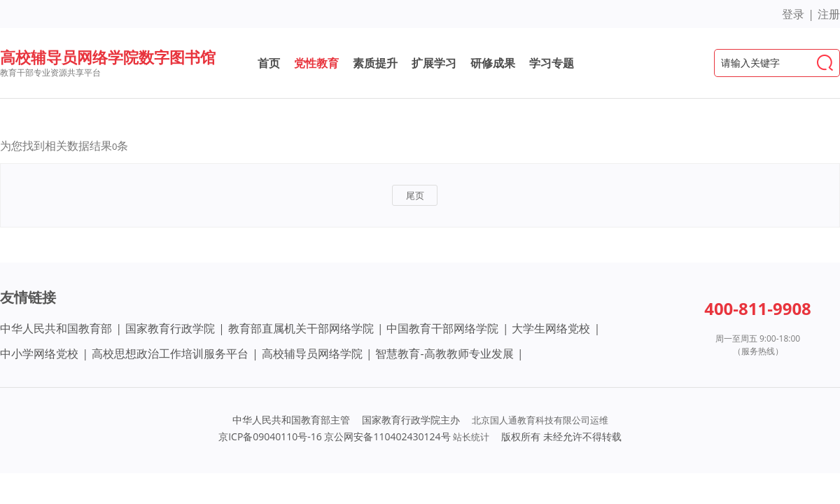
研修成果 (493, 63)
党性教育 (316, 63)
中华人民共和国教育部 (56, 328)
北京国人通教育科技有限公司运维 (540, 420)
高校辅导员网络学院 (312, 353)
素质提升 (375, 63)
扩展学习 (434, 63)
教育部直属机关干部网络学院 (301, 328)
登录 (793, 14)
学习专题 (552, 63)
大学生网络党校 (551, 328)
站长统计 (471, 437)
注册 (829, 14)
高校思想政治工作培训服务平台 (170, 353)
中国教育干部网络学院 (442, 328)
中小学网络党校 (39, 353)
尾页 (415, 196)
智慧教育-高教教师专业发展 (444, 353)
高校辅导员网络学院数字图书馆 (108, 57)
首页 (269, 63)
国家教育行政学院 (170, 328)
